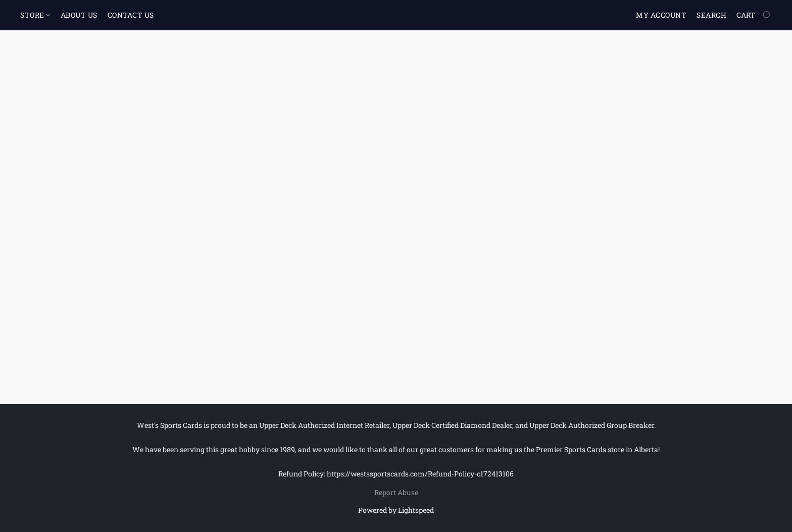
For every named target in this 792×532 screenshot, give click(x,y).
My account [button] (661, 15)
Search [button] (711, 15)
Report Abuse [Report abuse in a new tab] (396, 492)
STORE (35, 15)
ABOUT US (79, 15)
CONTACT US (131, 15)
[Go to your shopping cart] (754, 15)
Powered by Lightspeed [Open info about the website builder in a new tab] (396, 510)
